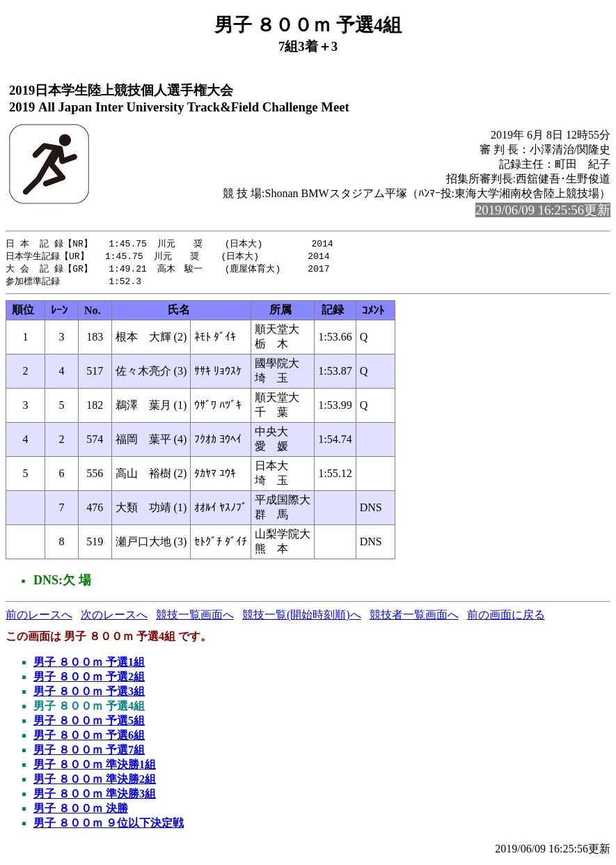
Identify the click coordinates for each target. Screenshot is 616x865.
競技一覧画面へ (195, 617)
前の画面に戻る (506, 617)
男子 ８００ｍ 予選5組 (89, 723)
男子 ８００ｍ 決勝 (81, 811)
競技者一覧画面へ (414, 617)
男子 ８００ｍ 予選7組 (89, 753)
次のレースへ (114, 617)
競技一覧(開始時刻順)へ (302, 617)
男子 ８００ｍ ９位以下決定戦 (109, 826)
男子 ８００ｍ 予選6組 (89, 738)
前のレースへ (39, 617)
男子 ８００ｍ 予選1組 (89, 665)
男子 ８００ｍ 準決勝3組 (95, 796)
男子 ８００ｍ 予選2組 (89, 679)
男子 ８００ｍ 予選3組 (89, 694)
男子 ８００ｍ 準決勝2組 (95, 782)
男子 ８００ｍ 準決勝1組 (95, 767)
